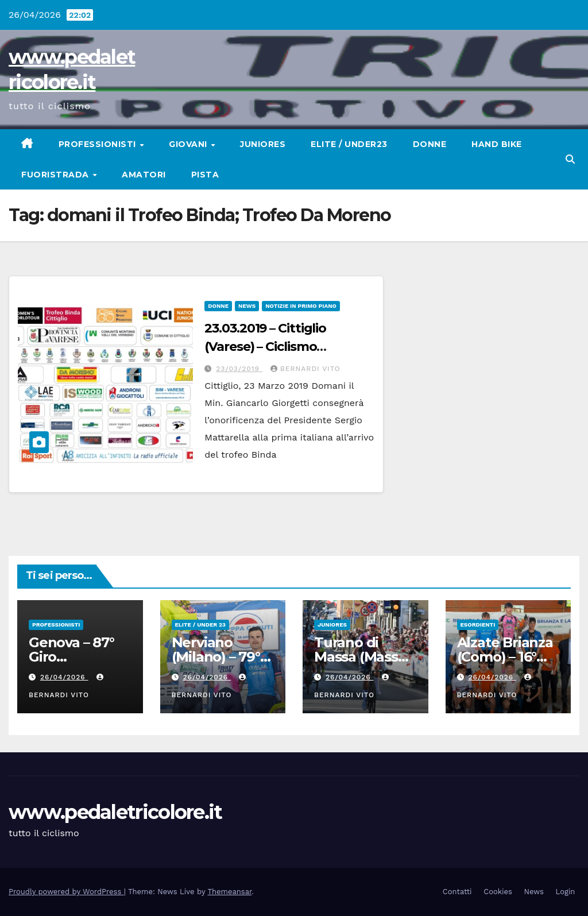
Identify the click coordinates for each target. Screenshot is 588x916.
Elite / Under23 (349, 144)
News (247, 306)
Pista (205, 175)
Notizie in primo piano (301, 306)
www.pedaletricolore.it (115, 812)
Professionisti (99, 144)
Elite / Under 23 (200, 625)
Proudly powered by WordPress (66, 892)
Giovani (189, 144)
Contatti (457, 892)
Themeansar (229, 892)
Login (566, 892)
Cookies (498, 892)
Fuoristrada (56, 175)
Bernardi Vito (305, 369)
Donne (430, 144)
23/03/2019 (239, 369)
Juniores (263, 144)
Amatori (144, 175)
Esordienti (478, 625)
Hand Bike (497, 144)
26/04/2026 (64, 677)
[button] (570, 159)
